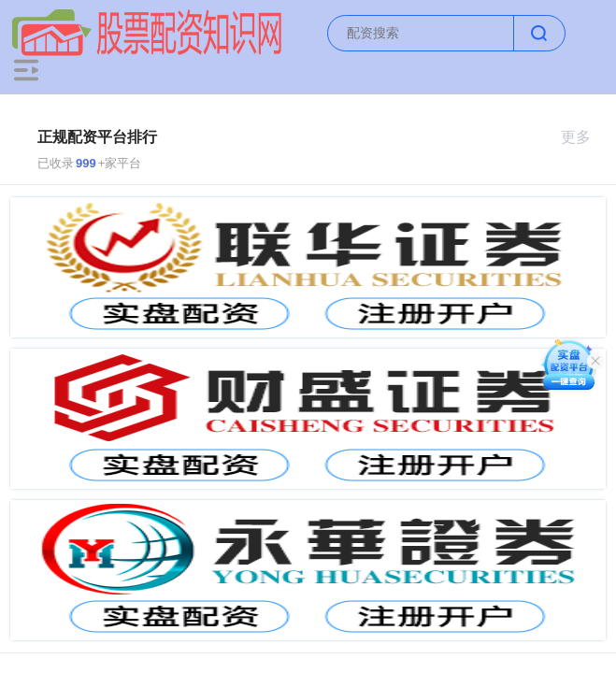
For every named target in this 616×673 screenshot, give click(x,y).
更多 (584, 137)
